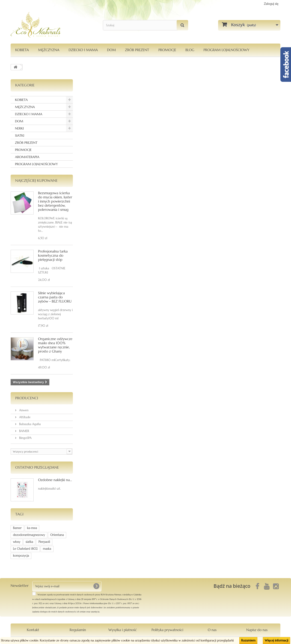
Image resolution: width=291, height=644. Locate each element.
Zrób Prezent (137, 50)
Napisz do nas (257, 630)
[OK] (96, 586)
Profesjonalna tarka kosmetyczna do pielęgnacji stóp (53, 255)
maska (47, 549)
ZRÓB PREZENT (26, 143)
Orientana (57, 535)
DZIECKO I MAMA (83, 50)
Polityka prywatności (167, 630)
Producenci (27, 398)
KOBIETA (22, 50)
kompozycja (21, 556)
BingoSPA (25, 438)
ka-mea (32, 528)
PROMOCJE (167, 50)
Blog (190, 50)
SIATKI (20, 135)
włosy (17, 542)
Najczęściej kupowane (36, 180)
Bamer (17, 528)
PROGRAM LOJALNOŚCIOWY (226, 50)
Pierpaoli (44, 542)
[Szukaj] (182, 25)
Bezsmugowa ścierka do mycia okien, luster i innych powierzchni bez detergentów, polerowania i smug (55, 201)
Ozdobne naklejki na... (55, 480)
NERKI (19, 128)
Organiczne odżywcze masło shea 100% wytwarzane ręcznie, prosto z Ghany (55, 345)
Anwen (23, 410)
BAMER (24, 431)
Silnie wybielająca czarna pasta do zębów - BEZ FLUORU (55, 297)
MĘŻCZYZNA (49, 50)
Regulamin (78, 630)
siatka (29, 542)
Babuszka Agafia (30, 424)
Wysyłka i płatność (123, 630)
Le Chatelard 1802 (25, 549)
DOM (111, 50)
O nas (212, 630)
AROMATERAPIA (27, 157)
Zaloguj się (271, 4)
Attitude (24, 417)
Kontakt (33, 630)
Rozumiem (248, 640)
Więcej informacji (276, 640)
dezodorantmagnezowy (29, 535)
